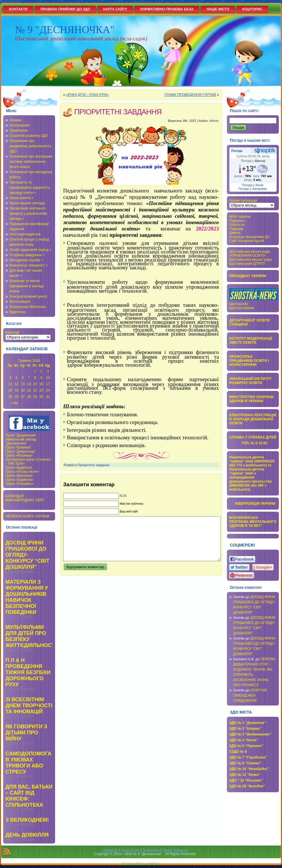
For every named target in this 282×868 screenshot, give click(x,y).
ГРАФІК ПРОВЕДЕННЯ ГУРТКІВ (190, 95)
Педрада (236, 229)
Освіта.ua (237, 225)
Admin (214, 121)
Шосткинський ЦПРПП (247, 264)
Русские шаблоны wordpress (141, 864)
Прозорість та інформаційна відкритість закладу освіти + (30, 188)
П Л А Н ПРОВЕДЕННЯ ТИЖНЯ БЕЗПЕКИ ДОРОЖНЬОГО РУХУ (28, 672)
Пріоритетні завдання (94, 465)
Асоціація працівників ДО (250, 237)
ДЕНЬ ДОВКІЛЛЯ (27, 835)
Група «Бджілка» (19, 468)
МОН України (240, 217)
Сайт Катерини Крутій (247, 241)
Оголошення (20, 125)
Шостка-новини (241, 308)
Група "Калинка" (18, 447)
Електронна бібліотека (28, 307)
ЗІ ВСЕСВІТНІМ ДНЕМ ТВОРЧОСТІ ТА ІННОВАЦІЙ (29, 706)
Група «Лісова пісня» (22, 472)
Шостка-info (239, 304)
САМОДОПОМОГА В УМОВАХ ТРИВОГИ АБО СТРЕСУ (28, 763)
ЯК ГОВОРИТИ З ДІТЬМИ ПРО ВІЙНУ (26, 733)
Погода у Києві (253, 185)
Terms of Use (130, 850)
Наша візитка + (22, 198)
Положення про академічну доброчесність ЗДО (30, 146)
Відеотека (17, 312)
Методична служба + (26, 260)
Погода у (253, 161)
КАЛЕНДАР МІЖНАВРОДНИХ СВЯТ (25, 498)
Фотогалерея (20, 302)
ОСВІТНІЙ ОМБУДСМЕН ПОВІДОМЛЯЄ (250, 695)
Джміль (235, 233)
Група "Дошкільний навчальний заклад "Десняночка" (21, 439)
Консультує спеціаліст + (29, 265)
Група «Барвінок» (19, 480)
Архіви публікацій (243, 201)
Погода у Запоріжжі (253, 189)
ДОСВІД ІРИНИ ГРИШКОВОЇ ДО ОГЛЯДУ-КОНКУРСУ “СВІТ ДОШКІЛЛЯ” (27, 555)
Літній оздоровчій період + (30, 250)
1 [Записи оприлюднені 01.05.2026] (35, 371)
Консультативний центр (28, 296)
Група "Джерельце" (21, 451)
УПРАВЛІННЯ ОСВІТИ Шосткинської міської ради (251, 258)
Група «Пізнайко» (19, 484)
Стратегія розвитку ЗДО (29, 136)
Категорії (13, 332)
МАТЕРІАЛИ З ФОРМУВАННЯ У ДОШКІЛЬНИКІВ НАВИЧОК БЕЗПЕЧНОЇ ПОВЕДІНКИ (27, 597)
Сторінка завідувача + (27, 255)
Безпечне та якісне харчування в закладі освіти (27, 286)
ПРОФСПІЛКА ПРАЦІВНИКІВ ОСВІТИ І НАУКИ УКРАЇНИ (249, 361)
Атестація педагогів (25, 234)
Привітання (19, 131)
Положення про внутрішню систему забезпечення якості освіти (31, 162)
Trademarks (151, 850)
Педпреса (237, 221)
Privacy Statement (175, 850)
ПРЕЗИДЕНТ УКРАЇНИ (248, 276)
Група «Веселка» (19, 476)
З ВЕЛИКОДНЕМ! (27, 820)
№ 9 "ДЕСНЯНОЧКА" (65, 30)
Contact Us (110, 850)
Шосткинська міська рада (250, 251)
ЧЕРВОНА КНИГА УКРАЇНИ (28, 516)
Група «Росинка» (19, 455)
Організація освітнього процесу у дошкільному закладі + (28, 213)
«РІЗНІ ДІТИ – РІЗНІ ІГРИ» (87, 95)
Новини (16, 120)
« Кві (14, 403)
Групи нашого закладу (27, 203)
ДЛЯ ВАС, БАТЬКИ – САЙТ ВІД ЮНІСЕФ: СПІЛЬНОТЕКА (29, 796)
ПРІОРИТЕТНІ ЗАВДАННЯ (118, 112)
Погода (237, 151)
